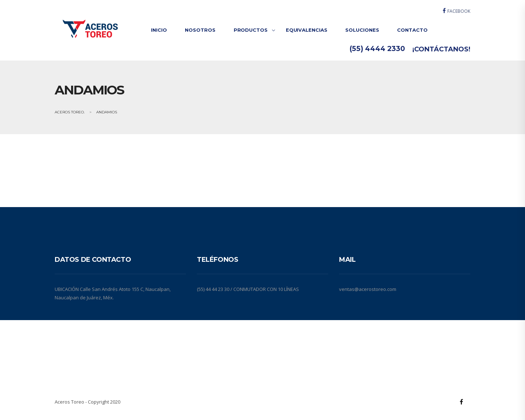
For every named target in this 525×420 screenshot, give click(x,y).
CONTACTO (412, 30)
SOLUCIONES (362, 30)
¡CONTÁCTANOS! (441, 49)
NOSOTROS (200, 30)
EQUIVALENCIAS (307, 30)
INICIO (159, 30)
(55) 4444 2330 (377, 49)
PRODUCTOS (251, 30)
